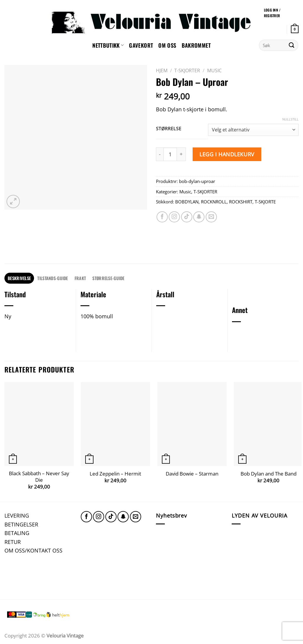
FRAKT (80, 278)
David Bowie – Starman (192, 474)
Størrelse (169, 129)
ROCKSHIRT (241, 202)
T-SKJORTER (187, 70)
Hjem (162, 70)
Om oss (167, 45)
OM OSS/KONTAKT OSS (33, 550)
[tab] (19, 278)
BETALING (17, 533)
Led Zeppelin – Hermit (115, 474)
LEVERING (17, 515)
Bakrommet (196, 45)
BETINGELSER (21, 524)
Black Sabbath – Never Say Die (39, 477)
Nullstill (290, 119)
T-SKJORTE (265, 202)
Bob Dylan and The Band (269, 474)
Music (214, 70)
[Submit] (292, 45)
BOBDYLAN (187, 202)
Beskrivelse (19, 278)
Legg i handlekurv (227, 154)
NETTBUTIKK (108, 45)
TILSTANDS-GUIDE (53, 278)
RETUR (13, 542)
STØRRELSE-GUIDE (108, 278)
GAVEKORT (141, 45)
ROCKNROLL (214, 202)
